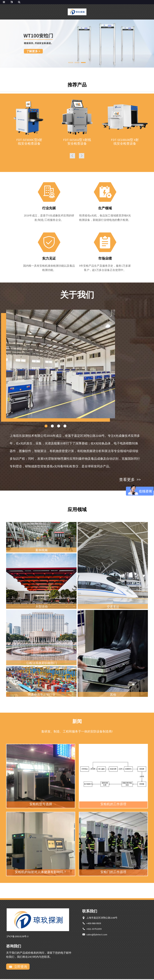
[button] (71, 63)
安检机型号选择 (41, 805)
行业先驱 (49, 209)
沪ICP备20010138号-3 (18, 937)
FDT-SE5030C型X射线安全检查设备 (29, 142)
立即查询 (20, 967)
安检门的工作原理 (113, 873)
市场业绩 (105, 259)
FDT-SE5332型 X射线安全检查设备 (77, 142)
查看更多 (129, 480)
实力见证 (49, 259)
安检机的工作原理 (113, 805)
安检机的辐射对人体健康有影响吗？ (41, 873)
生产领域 (105, 209)
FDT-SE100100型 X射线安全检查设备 (125, 142)
